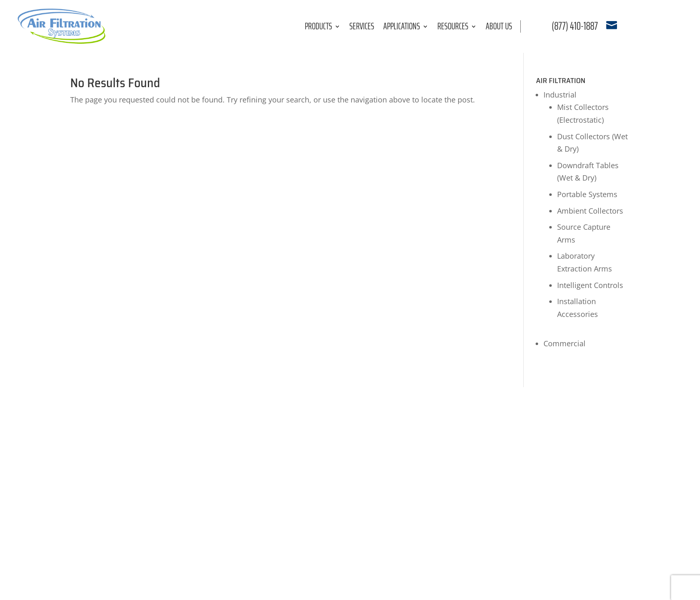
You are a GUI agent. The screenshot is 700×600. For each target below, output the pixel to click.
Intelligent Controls (590, 285)
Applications (402, 28)
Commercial (565, 343)
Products (318, 28)
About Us (499, 28)
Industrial (560, 95)
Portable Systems (587, 194)
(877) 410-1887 (575, 26)
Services (362, 28)
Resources (453, 28)
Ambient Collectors (590, 211)
